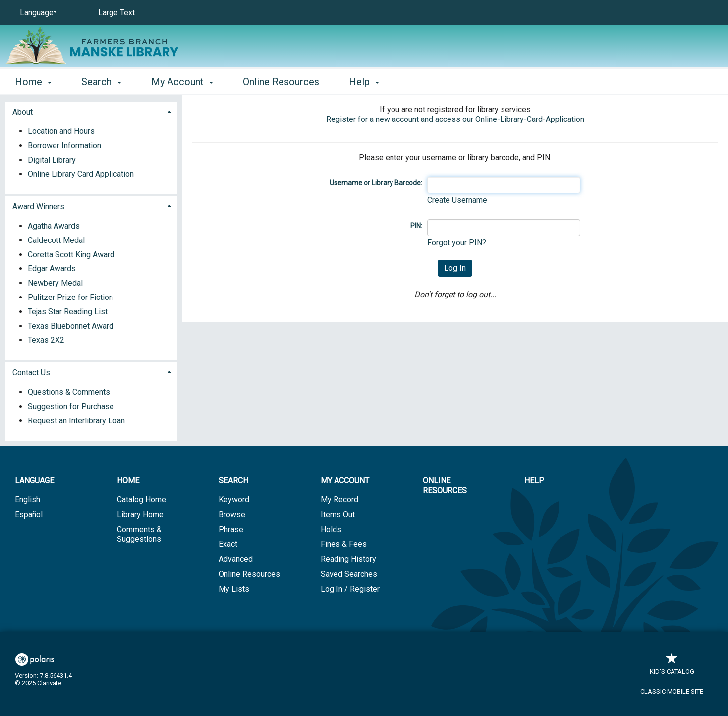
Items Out (338, 514)
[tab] (91, 111)
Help (534, 481)
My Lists (234, 589)
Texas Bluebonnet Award (71, 326)
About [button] (23, 112)
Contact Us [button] (31, 373)
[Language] (37, 13)
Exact (228, 544)
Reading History (348, 559)
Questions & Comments (69, 392)
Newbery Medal (55, 283)
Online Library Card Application (81, 174)
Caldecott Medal (56, 240)
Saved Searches (349, 574)
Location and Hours (61, 131)
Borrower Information (64, 146)
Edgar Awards (52, 268)
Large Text (116, 13)
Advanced (236, 559)
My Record (339, 500)
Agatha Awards (54, 226)
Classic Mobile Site (672, 691)
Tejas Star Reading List (68, 312)
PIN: (416, 226)
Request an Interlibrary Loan (76, 421)
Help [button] (364, 82)
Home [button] (33, 82)
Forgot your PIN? (457, 243)
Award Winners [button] (38, 207)
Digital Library (52, 160)
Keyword (234, 500)
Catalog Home (141, 500)
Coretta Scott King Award (71, 255)
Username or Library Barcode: (376, 183)
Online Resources (281, 82)
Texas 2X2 (46, 340)
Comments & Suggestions (139, 534)
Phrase (231, 529)
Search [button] (101, 82)
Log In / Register (350, 589)
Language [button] (34, 481)
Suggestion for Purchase (71, 406)
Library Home (140, 514)
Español (29, 514)
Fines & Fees (344, 544)
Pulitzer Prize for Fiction (70, 297)
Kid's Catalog (672, 667)
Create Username (457, 200)
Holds (331, 529)
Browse (232, 514)
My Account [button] (182, 82)
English (28, 500)
